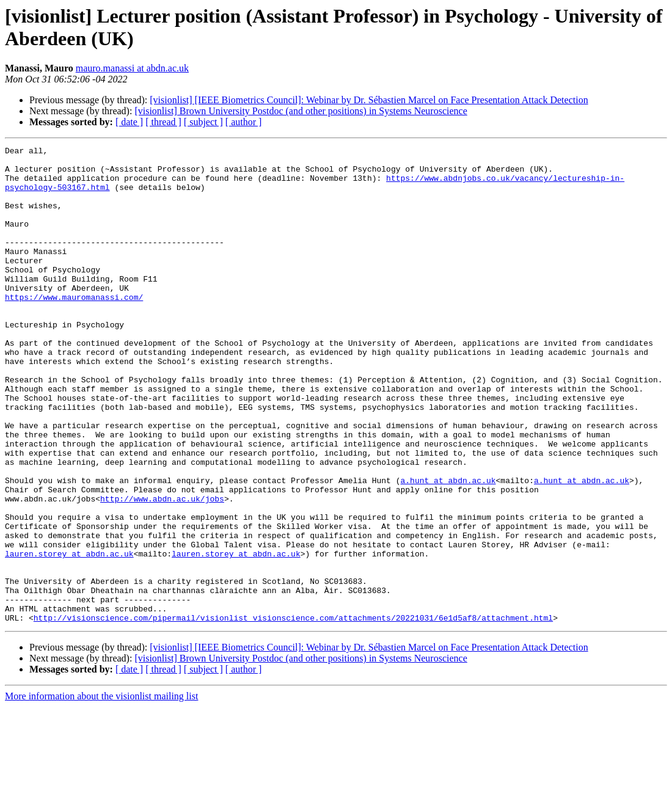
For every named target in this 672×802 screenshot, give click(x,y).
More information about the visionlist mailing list (101, 791)
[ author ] (244, 122)
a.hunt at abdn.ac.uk (448, 548)
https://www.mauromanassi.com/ (74, 328)
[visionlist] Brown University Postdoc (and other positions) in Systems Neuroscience (301, 111)
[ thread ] (163, 122)
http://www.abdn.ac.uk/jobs (162, 570)
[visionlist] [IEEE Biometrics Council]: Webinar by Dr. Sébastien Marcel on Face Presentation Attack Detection (369, 100)
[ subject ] (203, 122)
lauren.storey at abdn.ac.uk (69, 636)
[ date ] (129, 122)
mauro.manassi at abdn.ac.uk (132, 68)
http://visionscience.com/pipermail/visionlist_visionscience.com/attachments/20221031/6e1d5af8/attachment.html (293, 713)
